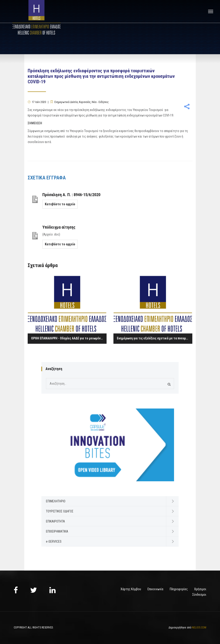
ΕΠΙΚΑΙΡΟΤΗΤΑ (55, 521)
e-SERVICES (54, 541)
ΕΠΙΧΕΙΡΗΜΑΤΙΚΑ (57, 531)
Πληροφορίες (179, 589)
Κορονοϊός (85, 102)
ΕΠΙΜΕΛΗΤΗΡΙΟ (56, 501)
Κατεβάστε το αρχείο (60, 204)
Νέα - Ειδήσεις (100, 102)
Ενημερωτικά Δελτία (66, 102)
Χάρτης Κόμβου (131, 589)
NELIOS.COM (199, 628)
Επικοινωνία (155, 589)
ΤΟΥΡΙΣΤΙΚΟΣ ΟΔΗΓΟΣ (60, 511)
